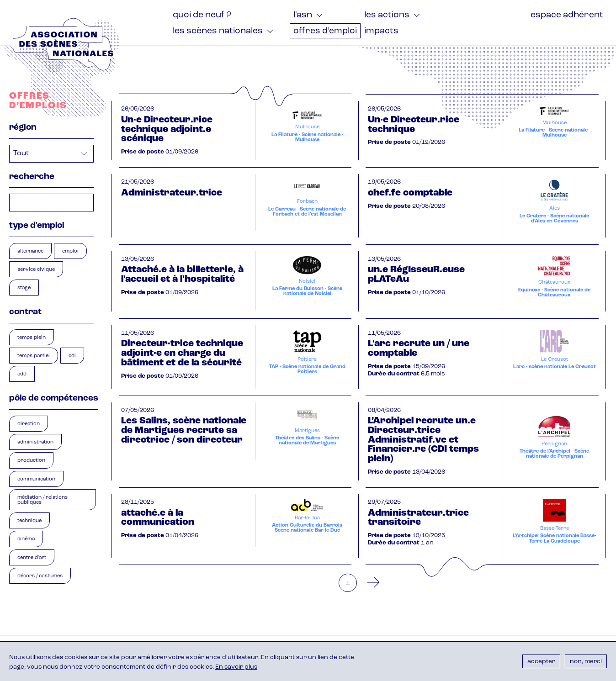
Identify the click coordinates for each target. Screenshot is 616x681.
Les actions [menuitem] (387, 15)
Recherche (32, 177)
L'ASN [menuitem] (303, 15)
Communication (36, 479)
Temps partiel (34, 356)
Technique (29, 521)
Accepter (541, 662)
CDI (72, 356)
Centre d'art (32, 558)
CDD (22, 374)
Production (31, 461)
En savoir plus (236, 667)
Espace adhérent (567, 15)
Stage (24, 288)
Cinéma (26, 539)
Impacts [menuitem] (381, 31)
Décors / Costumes (40, 576)
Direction (29, 424)
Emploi (70, 251)
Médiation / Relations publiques (42, 500)
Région (23, 128)
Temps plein (32, 338)
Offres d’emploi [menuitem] (325, 31)
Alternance (30, 251)
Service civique (36, 270)
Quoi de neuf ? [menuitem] (202, 15)
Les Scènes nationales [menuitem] (218, 31)
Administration (35, 442)
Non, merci (586, 662)
